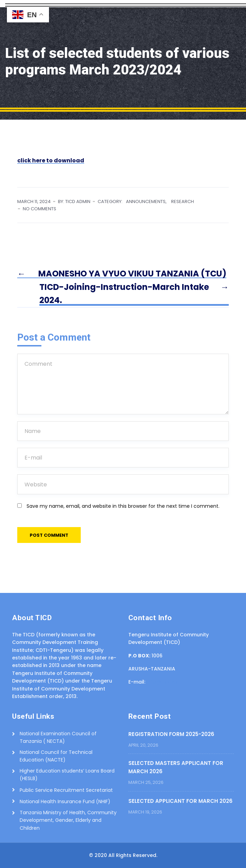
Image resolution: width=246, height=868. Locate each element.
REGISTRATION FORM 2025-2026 (171, 734)
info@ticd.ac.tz (165, 682)
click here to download (51, 160)
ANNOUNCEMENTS (146, 201)
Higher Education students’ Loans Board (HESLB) (67, 775)
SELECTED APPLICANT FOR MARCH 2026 (180, 801)
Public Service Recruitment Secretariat (66, 790)
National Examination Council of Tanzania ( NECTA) (58, 737)
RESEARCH (183, 201)
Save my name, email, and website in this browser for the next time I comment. (123, 506)
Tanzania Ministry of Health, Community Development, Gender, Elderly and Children (68, 820)
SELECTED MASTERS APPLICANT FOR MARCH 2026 (176, 767)
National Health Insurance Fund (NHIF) (65, 801)
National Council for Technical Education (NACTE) (56, 756)
